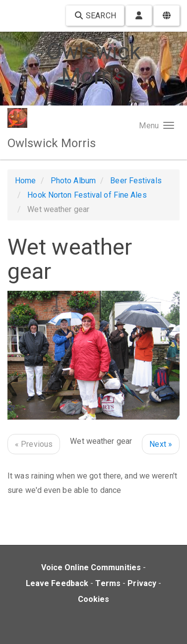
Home (25, 181)
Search (95, 16)
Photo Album (73, 181)
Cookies (94, 599)
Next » (161, 444)
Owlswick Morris (52, 143)
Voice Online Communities (91, 567)
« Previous (34, 444)
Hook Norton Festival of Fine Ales (87, 195)
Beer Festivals (136, 181)
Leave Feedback (57, 583)
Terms (108, 583)
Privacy (142, 583)
